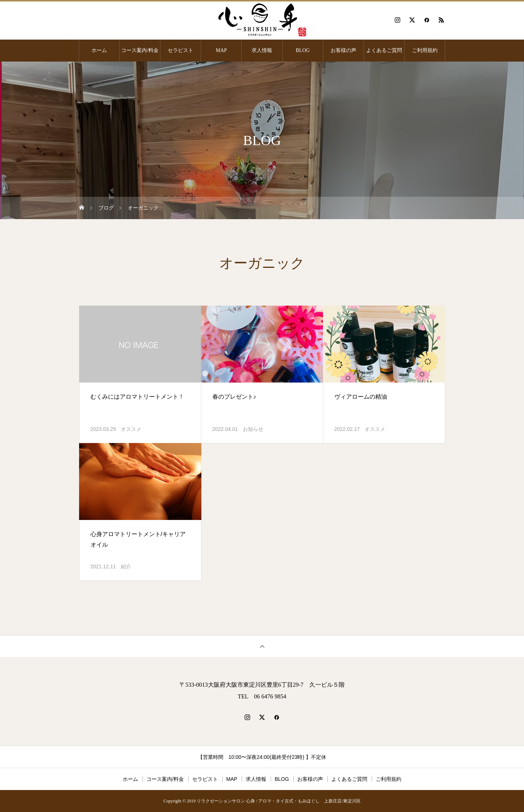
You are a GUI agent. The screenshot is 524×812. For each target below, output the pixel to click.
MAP (221, 50)
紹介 (126, 566)
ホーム (99, 50)
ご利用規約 (425, 50)
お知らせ (253, 429)
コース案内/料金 (140, 50)
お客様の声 (343, 50)
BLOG (303, 50)
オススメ (131, 429)
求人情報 (262, 50)
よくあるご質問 (384, 50)
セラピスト (181, 50)
